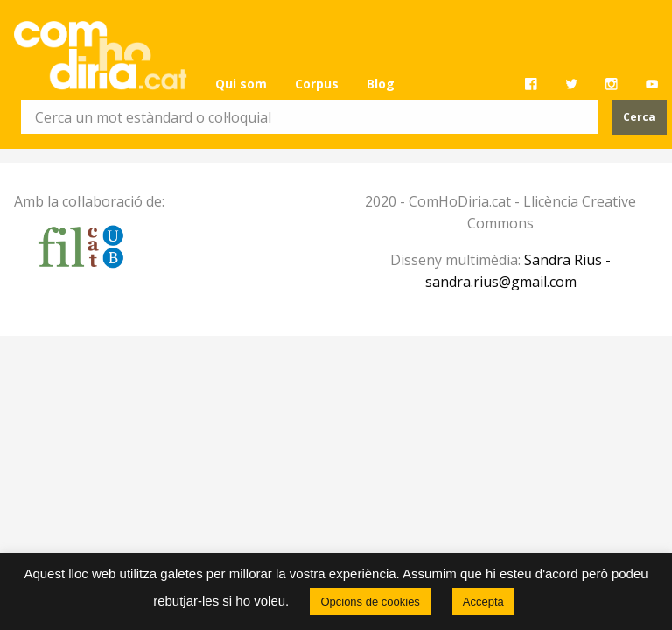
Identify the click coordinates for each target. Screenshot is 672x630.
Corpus (317, 84)
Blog (381, 84)
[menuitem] (241, 84)
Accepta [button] (483, 602)
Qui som (241, 84)
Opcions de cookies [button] (370, 602)
